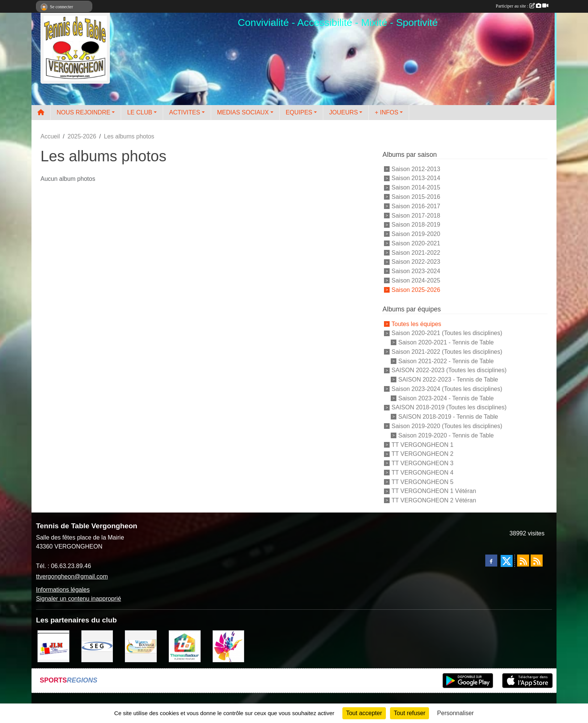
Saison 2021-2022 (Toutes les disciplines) (447, 352)
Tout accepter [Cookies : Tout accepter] (364, 713)
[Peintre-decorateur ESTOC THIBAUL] (229, 646)
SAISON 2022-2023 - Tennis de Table (448, 380)
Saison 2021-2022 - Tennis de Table (446, 361)
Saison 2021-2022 (416, 252)
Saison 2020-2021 (416, 243)
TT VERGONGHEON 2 (422, 454)
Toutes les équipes (416, 324)
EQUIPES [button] (299, 112)
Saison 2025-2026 (416, 289)
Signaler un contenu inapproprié (79, 599)
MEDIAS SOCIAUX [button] (243, 112)
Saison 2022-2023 (416, 262)
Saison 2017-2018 (416, 215)
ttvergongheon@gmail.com (72, 576)
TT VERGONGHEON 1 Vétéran (434, 491)
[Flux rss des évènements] (537, 561)
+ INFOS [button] (386, 112)
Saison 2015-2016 (416, 197)
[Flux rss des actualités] (523, 561)
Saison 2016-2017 (416, 206)
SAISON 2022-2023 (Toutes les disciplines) (449, 370)
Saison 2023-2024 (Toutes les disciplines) (447, 389)
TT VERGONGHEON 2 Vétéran (434, 500)
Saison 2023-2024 (416, 271)
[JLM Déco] (53, 646)
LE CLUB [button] (140, 112)
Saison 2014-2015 (416, 187)
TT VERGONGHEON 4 (422, 473)
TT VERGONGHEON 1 (422, 444)
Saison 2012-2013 (416, 169)
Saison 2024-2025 (416, 280)
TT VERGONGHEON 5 (422, 482)
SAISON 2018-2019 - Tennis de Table (448, 417)
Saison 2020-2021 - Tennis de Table (446, 342)
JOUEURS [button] (343, 112)
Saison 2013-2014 (416, 178)
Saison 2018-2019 (416, 225)
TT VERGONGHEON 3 (422, 463)
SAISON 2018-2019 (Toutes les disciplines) (449, 407)
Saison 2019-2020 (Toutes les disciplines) (447, 426)
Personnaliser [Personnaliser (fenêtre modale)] (456, 713)
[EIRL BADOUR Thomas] (185, 646)
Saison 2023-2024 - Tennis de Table (446, 398)
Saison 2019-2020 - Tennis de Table (446, 435)
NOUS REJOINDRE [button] (83, 112)
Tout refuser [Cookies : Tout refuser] (409, 713)
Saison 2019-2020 (416, 234)
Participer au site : (522, 6)
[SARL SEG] (97, 646)
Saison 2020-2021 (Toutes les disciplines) (447, 333)
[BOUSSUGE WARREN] (141, 646)
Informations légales (63, 590)
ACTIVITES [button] (185, 112)
